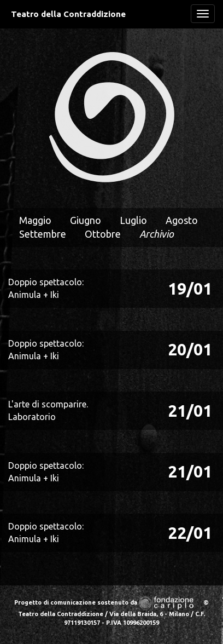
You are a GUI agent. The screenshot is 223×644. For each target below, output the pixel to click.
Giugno (86, 220)
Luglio (133, 220)
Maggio (35, 220)
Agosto (182, 220)
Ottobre (103, 234)
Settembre (43, 234)
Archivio (157, 234)
